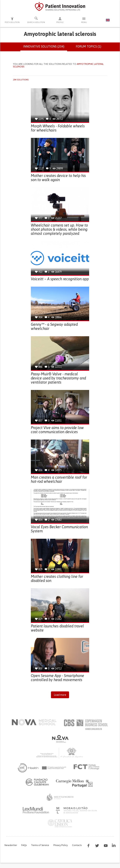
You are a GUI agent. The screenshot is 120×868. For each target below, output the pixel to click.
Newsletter (11, 845)
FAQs (24, 845)
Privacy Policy (61, 845)
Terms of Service (40, 845)
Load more (60, 695)
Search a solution (36, 20)
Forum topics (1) (88, 46)
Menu (84, 20)
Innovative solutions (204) (45, 48)
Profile (60, 20)
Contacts (77, 845)
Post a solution (12, 20)
